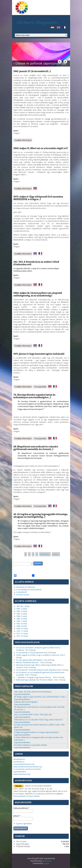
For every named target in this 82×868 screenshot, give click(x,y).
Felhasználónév (21, 808)
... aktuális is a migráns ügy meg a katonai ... (34, 677)
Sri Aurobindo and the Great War (27, 769)
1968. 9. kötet (22, 626)
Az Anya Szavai (23, 595)
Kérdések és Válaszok (26, 587)
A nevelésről (21, 592)
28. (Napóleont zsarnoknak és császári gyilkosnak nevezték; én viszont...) (36, 448)
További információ (23, 140)
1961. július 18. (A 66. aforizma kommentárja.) (33, 692)
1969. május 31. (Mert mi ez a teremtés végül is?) (41, 148)
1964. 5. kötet (22, 616)
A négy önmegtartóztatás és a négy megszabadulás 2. (37, 732)
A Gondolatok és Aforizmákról (29, 590)
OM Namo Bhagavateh (37, 22)
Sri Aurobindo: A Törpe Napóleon (30, 653)
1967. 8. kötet (22, 624)
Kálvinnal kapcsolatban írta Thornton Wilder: (35, 680)
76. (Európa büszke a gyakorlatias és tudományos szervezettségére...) (34, 396)
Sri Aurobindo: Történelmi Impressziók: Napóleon (37, 670)
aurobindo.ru (19, 762)
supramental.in (20, 772)
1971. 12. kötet (22, 634)
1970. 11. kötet (22, 631)
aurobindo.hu (19, 759)
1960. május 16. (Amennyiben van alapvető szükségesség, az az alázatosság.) (38, 294)
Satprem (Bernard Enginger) (26, 702)
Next (65, 62)
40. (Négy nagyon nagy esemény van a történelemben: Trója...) (40, 697)
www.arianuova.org (22, 774)
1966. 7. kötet (22, 621)
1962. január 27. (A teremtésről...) (32, 71)
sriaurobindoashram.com (24, 764)
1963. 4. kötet (22, 614)
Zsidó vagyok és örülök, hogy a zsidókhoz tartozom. (38, 655)
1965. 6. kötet (22, 619)
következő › (45, 554)
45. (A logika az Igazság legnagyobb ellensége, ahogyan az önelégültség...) (41, 516)
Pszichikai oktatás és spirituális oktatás (31, 745)
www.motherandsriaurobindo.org (27, 767)
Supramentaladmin (22, 694)
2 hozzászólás (40, 506)
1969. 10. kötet (22, 629)
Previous (60, 62)
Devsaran (47, 861)
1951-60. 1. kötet (23, 606)
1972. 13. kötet (22, 636)
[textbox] (23, 564)
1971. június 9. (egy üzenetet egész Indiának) (39, 354)
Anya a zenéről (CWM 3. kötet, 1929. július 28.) (33, 715)
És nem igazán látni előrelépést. (30, 660)
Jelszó (17, 816)
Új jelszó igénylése (24, 823)
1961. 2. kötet (22, 609)
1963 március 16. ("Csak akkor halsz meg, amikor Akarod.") (38, 720)
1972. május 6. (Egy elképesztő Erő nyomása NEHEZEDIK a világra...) (38, 198)
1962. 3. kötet (22, 611)
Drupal (46, 863)
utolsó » (56, 554)
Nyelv (16, 131)
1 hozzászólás (40, 387)
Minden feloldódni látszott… (28, 662)
